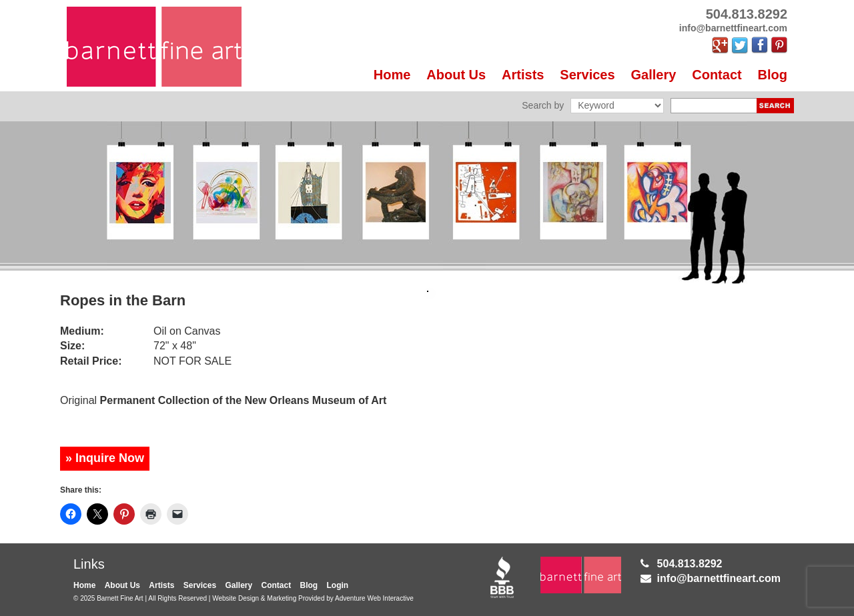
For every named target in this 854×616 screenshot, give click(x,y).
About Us (456, 75)
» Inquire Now (105, 458)
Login (338, 585)
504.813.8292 (690, 564)
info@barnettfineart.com (719, 578)
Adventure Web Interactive (374, 598)
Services (587, 75)
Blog (773, 75)
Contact (717, 75)
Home (392, 75)
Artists (523, 75)
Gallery (654, 75)
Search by (543, 105)
